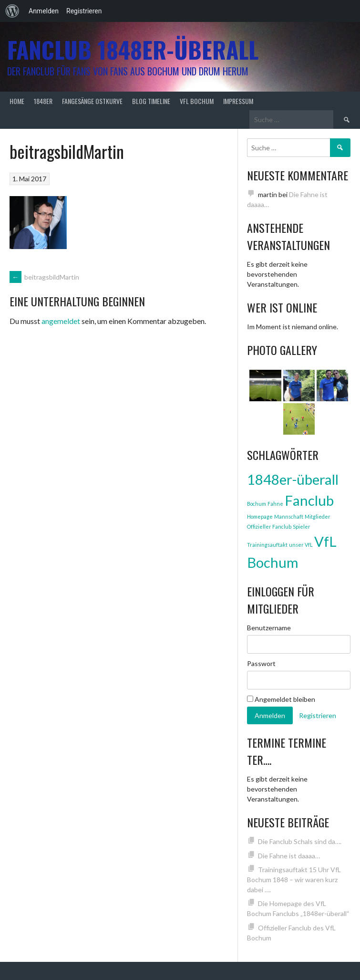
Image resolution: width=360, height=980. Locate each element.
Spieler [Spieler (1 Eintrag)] (302, 526)
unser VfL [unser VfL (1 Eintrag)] (301, 545)
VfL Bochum (197, 101)
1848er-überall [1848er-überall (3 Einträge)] (293, 479)
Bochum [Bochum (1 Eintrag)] (257, 504)
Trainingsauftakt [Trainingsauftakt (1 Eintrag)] (267, 545)
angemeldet (61, 321)
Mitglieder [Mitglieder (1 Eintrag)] (318, 516)
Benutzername (269, 628)
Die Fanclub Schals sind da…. (300, 841)
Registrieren (84, 11)
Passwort (261, 663)
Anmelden (44, 11)
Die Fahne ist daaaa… (289, 856)
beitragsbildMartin (44, 277)
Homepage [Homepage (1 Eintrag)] (260, 516)
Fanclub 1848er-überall (133, 49)
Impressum (238, 101)
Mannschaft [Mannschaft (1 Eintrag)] (289, 516)
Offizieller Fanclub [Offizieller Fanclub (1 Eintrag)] (269, 526)
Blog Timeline (151, 101)
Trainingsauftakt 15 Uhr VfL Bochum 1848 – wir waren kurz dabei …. (294, 880)
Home (17, 101)
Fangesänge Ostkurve (92, 101)
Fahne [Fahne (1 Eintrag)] (275, 504)
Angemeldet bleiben (281, 699)
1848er (43, 101)
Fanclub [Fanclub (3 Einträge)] (309, 500)
